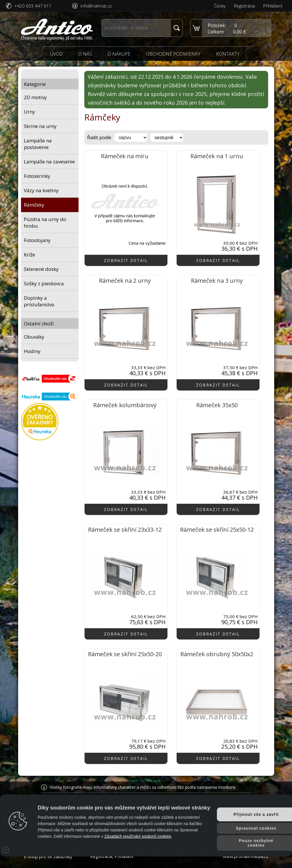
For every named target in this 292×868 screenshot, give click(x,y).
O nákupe (119, 54)
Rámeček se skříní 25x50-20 (125, 654)
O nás (85, 54)
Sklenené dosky (41, 269)
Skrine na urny (40, 126)
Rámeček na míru (125, 156)
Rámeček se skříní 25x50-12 (217, 530)
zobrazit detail (126, 260)
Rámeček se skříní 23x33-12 (125, 530)
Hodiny (32, 351)
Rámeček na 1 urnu (217, 156)
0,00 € (239, 32)
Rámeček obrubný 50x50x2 (217, 654)
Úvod (56, 54)
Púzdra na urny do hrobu (45, 222)
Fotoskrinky (37, 176)
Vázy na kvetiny (41, 190)
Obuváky (34, 337)
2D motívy (35, 97)
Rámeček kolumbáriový (125, 405)
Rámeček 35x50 (217, 405)
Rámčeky (34, 205)
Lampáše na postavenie (38, 144)
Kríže (29, 255)
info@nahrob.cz (96, 6)
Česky (220, 6)
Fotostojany (37, 240)
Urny (29, 112)
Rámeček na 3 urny (217, 281)
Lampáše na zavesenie (49, 162)
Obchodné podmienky (173, 54)
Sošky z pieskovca (44, 283)
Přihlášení (273, 6)
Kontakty (228, 54)
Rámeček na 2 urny (125, 281)
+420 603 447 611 (33, 6)
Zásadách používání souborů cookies (138, 836)
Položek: (217, 25)
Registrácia (244, 6)
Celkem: (216, 32)
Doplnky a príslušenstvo (39, 301)
